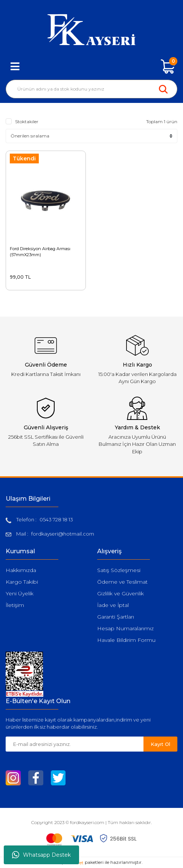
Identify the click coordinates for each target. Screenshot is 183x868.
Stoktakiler (27, 122)
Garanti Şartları (116, 617)
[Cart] (168, 66)
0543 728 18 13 (56, 519)
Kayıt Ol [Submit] (160, 744)
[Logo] (91, 30)
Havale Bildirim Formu (126, 640)
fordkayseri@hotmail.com (63, 534)
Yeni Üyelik (20, 593)
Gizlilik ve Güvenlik (120, 593)
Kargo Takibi (22, 582)
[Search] (91, 89)
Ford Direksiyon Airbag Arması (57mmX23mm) (40, 252)
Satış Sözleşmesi (119, 570)
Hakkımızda (21, 570)
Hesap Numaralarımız (125, 628)
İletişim (15, 605)
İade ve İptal (113, 605)
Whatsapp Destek (41, 855)
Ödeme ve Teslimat (122, 582)
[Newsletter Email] (75, 744)
